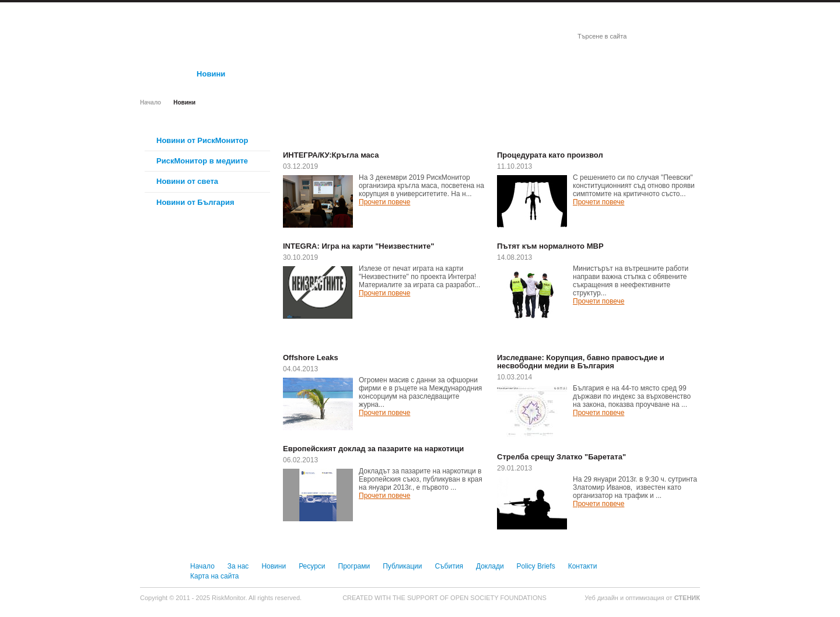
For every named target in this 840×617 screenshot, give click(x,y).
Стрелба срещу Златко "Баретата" (561, 457)
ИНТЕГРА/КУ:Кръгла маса (331, 155)
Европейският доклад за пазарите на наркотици (373, 449)
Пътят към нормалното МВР (550, 246)
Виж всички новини (449, 137)
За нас (238, 566)
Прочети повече (384, 202)
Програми (354, 566)
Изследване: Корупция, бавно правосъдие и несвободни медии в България (581, 362)
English (683, 9)
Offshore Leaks (311, 358)
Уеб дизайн (602, 598)
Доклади (490, 566)
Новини (274, 566)
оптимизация (645, 598)
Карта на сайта (215, 576)
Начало (150, 102)
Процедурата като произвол (550, 155)
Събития (449, 566)
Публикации (402, 566)
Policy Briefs (536, 566)
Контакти (583, 566)
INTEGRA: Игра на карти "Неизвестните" (358, 246)
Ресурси (312, 566)
